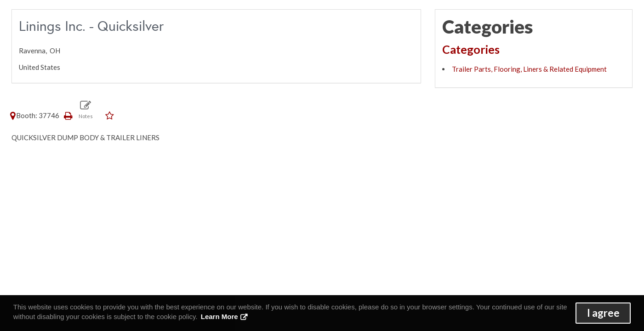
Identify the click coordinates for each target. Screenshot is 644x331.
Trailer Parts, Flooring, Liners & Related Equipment (529, 69)
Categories (471, 49)
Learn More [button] (219, 317)
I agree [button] (603, 313)
